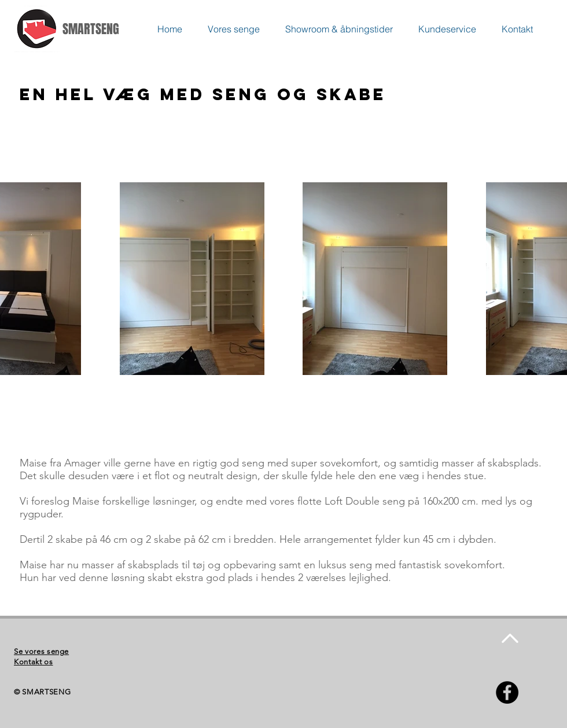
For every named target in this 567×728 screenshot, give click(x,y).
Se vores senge (41, 651)
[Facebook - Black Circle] (507, 692)
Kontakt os (34, 662)
